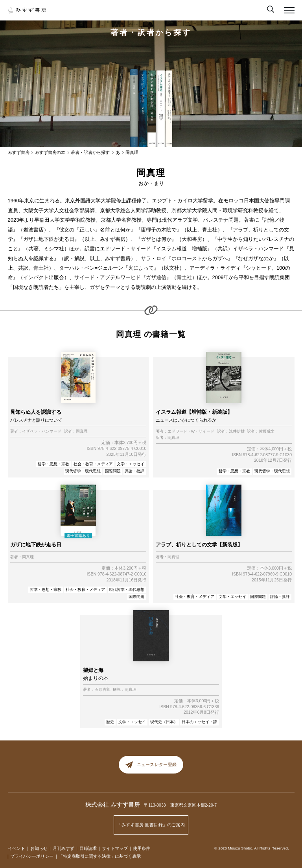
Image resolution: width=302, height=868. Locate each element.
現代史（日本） (164, 722)
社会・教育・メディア (93, 464)
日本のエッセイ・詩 (199, 722)
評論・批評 (134, 471)
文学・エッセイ (131, 464)
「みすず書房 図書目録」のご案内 (151, 825)
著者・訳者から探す (151, 32)
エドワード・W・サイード (191, 431)
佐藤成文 (267, 431)
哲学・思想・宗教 (53, 464)
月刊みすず (64, 848)
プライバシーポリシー (32, 856)
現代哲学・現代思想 (83, 471)
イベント (17, 848)
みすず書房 (19, 153)
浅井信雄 (237, 431)
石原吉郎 (103, 690)
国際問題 (113, 471)
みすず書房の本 (50, 153)
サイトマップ (115, 848)
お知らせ (39, 848)
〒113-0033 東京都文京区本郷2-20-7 (180, 805)
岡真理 (82, 431)
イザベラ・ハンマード (42, 431)
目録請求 (88, 848)
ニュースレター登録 (151, 765)
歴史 (110, 722)
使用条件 (142, 848)
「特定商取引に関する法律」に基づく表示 (100, 856)
